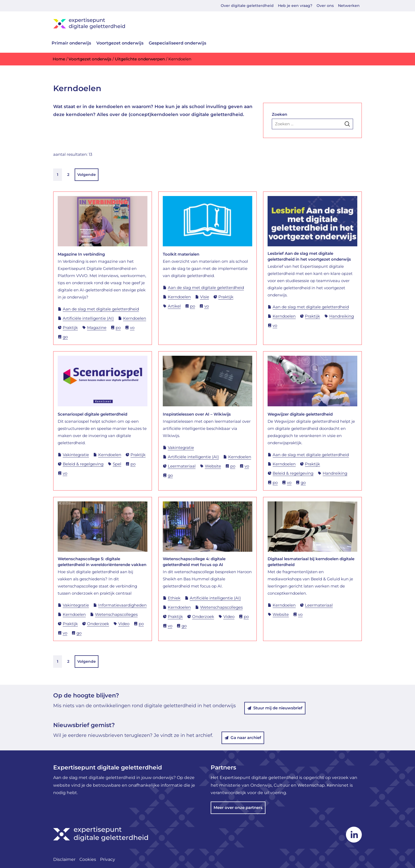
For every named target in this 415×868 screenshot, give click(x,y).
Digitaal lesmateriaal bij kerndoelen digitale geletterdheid (311, 562)
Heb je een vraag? (295, 6)
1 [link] (58, 175)
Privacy (108, 859)
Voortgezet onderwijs (120, 43)
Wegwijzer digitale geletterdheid (300, 414)
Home (59, 59)
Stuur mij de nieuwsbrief (275, 708)
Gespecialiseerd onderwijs (177, 43)
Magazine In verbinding (81, 254)
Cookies (88, 859)
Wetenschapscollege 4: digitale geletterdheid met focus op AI (194, 562)
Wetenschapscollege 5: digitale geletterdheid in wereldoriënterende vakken (102, 562)
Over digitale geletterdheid (247, 6)
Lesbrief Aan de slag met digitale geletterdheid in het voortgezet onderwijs (309, 256)
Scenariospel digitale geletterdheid (93, 414)
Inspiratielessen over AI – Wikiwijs (197, 414)
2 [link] (68, 175)
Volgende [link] (87, 175)
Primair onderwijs (71, 43)
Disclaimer (64, 859)
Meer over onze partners (238, 807)
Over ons (325, 6)
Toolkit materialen (181, 254)
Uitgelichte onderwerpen (140, 59)
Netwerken (349, 6)
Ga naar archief (243, 738)
